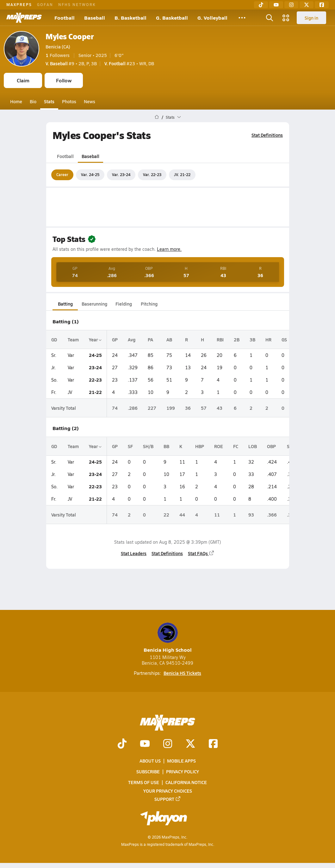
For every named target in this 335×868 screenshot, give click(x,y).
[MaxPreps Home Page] (157, 117)
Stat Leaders (134, 553)
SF (130, 446)
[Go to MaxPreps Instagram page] (168, 744)
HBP (200, 446)
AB (169, 339)
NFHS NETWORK (77, 4)
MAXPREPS (19, 4)
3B (252, 339)
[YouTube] (276, 5)
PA (150, 339)
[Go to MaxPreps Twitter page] (190, 744)
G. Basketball (172, 18)
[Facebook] (322, 5)
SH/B (148, 446)
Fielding (124, 304)
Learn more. (169, 249)
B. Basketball (130, 18)
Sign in (311, 18)
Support (168, 799)
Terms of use (144, 782)
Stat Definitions (267, 135)
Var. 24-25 (90, 174)
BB (166, 446)
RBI (220, 339)
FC (236, 446)
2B (237, 339)
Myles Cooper (70, 36)
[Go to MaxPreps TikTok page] (122, 744)
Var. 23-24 (121, 174)
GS (284, 339)
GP (115, 339)
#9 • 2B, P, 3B (71, 63)
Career (62, 174)
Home (16, 101)
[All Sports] (242, 18)
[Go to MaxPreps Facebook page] (213, 744)
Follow (64, 80)
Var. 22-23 (152, 174)
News (90, 101)
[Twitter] (307, 5)
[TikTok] (261, 5)
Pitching (149, 304)
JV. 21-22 (182, 174)
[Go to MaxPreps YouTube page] (145, 744)
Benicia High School (168, 638)
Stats (49, 101)
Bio (33, 101)
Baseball (95, 18)
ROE (219, 446)
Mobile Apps (181, 761)
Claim (23, 80)
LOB (253, 446)
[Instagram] (291, 5)
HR (268, 339)
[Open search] (270, 18)
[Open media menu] (286, 18)
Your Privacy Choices (168, 791)
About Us (150, 761)
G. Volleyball (212, 18)
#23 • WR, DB (129, 63)
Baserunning (94, 304)
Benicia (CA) (58, 47)
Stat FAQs (201, 553)
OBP (271, 446)
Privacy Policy (183, 772)
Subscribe (148, 772)
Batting (65, 304)
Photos (69, 101)
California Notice (186, 782)
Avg (132, 339)
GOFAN (45, 4)
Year (95, 339)
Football (65, 18)
